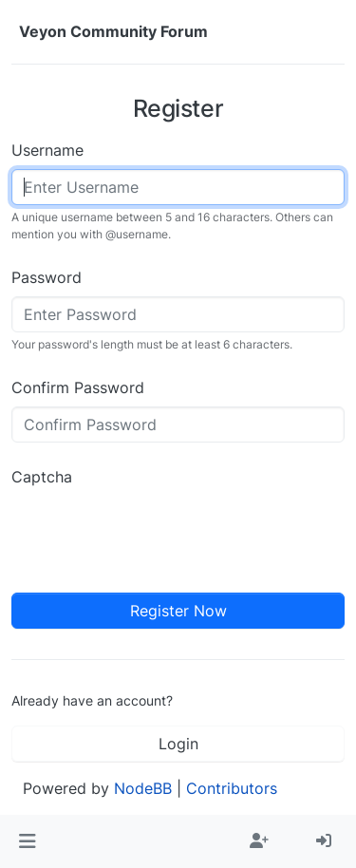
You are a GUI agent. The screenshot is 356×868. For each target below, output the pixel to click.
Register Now (178, 611)
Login (178, 744)
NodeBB (143, 788)
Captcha (42, 477)
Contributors (232, 788)
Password (47, 277)
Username (47, 150)
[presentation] (156, 533)
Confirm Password (78, 387)
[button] (27, 841)
